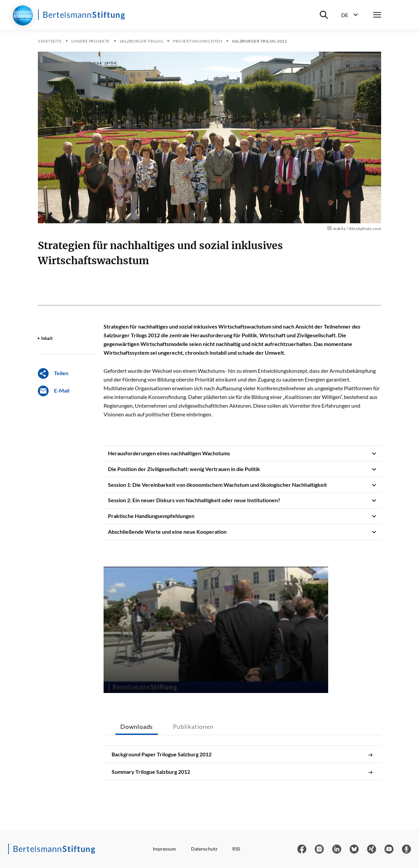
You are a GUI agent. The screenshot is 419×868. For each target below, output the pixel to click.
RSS (236, 849)
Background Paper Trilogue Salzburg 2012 (242, 754)
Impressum (164, 849)
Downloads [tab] (137, 727)
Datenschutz (204, 849)
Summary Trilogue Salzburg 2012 (242, 772)
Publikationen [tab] (193, 727)
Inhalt (47, 338)
